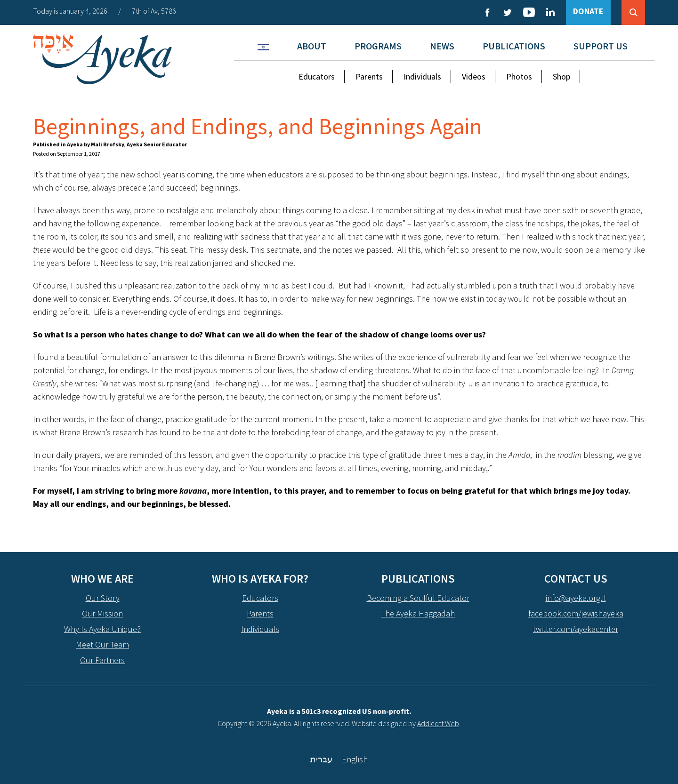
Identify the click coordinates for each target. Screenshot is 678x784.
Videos (474, 76)
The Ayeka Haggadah (418, 613)
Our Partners (102, 660)
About (312, 46)
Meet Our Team (102, 644)
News (442, 46)
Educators (317, 76)
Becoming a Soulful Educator (418, 598)
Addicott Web (438, 723)
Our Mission (102, 613)
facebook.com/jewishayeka (576, 613)
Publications (514, 46)
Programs (378, 46)
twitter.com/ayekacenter (576, 629)
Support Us (601, 46)
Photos (519, 76)
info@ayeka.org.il (576, 598)
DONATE (588, 11)
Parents (369, 76)
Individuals (422, 76)
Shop (561, 76)
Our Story (103, 598)
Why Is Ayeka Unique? (102, 629)
